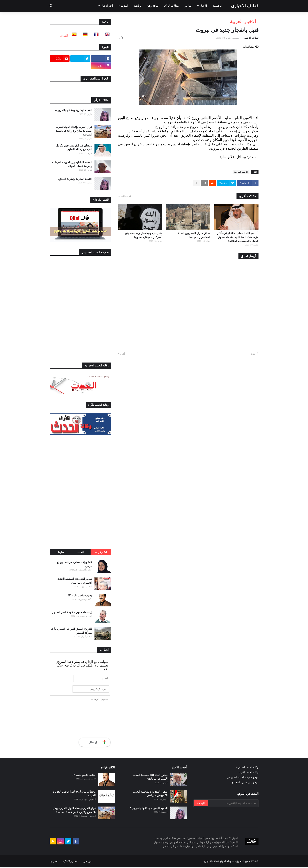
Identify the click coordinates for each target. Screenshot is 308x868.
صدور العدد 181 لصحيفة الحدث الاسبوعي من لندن (150, 778)
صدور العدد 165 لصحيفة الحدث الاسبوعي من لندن (75, 581)
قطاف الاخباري (245, 6)
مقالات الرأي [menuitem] (172, 6)
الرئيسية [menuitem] (217, 6)
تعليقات (60, 552)
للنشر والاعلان (71, 862)
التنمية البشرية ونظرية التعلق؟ (75, 179)
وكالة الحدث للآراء (249, 773)
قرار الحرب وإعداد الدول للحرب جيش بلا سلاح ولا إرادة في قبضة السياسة (74, 131)
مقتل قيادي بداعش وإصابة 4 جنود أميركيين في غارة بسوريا (143, 235)
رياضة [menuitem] (137, 6)
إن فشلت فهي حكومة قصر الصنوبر (72, 612)
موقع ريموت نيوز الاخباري (245, 783)
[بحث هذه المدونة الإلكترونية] (233, 804)
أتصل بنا (54, 862)
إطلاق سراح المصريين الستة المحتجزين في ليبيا (194, 235)
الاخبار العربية (243, 21)
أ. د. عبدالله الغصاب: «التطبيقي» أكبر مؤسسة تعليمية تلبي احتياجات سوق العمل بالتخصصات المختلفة (238, 237)
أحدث (253, 354)
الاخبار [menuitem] (203, 6)
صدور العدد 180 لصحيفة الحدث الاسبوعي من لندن (150, 795)
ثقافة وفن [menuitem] (153, 6)
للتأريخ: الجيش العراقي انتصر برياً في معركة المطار (71, 631)
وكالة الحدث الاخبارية (247, 768)
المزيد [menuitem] (125, 6)
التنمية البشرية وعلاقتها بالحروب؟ (73, 110)
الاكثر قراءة (101, 552)
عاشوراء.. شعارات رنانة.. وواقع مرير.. (74, 564)
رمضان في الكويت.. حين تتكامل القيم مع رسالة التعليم (74, 148)
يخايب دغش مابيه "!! (80, 596)
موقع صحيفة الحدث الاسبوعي (243, 778)
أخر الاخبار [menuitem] (107, 6)
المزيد (64, 35)
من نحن (87, 862)
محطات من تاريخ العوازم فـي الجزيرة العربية (74, 795)
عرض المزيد (125, 196)
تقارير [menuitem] (188, 6)
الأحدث (80, 552)
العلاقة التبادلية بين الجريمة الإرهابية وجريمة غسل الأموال (72, 164)
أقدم (122, 354)
